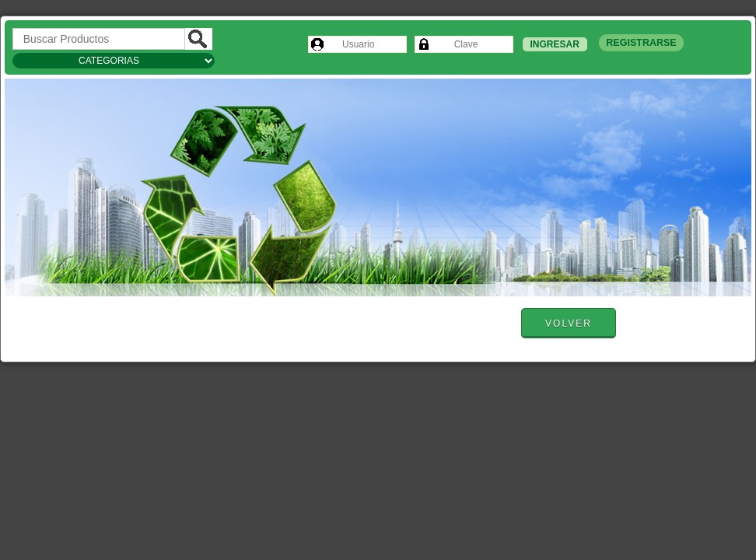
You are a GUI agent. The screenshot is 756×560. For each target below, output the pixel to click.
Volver (569, 324)
